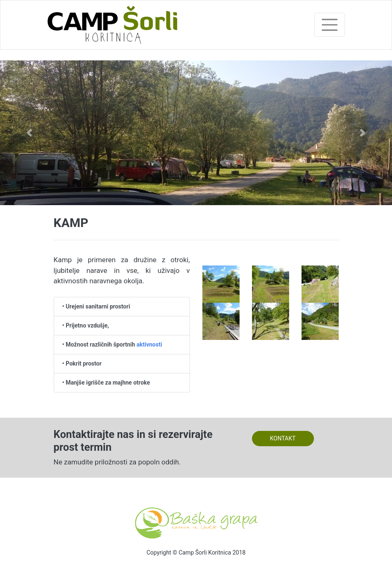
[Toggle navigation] (330, 25)
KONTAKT (283, 438)
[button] (29, 133)
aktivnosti (149, 344)
